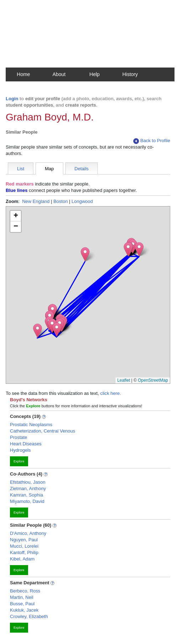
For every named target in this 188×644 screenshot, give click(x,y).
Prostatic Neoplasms (31, 425)
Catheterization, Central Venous (43, 431)
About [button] (59, 74)
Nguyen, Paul (24, 540)
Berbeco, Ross (25, 591)
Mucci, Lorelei (24, 546)
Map (49, 169)
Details (82, 169)
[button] (57, 330)
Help (95, 74)
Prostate (18, 437)
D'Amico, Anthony (28, 533)
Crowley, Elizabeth (29, 616)
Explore (19, 461)
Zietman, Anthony (28, 489)
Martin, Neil (22, 597)
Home (23, 74)
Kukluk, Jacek (24, 610)
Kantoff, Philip (24, 552)
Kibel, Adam (22, 559)
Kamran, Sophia (26, 495)
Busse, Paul (22, 604)
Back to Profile (152, 141)
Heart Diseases (26, 444)
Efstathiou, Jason (28, 482)
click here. (111, 393)
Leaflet (124, 380)
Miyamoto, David (27, 501)
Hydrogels (20, 450)
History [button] (130, 74)
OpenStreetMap (153, 380)
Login (12, 99)
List (21, 169)
